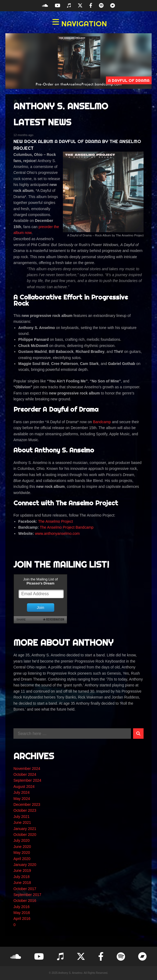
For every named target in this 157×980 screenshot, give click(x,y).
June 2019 (22, 871)
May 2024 (22, 799)
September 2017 (27, 895)
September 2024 (27, 780)
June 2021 (22, 822)
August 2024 (24, 787)
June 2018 (22, 883)
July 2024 (22, 792)
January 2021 (25, 829)
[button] (78, 24)
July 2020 (22, 840)
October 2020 (25, 835)
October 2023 (25, 810)
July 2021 (22, 817)
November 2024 (27, 769)
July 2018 (22, 877)
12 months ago (23, 135)
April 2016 (22, 919)
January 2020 (25, 865)
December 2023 (27, 805)
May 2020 (22, 853)
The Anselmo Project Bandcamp (67, 527)
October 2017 (25, 889)
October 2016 (25, 901)
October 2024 (25, 774)
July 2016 (22, 907)
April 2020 (22, 859)
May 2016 (22, 913)
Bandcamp (102, 422)
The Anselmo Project (56, 521)
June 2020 (22, 847)
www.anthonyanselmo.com (57, 533)
